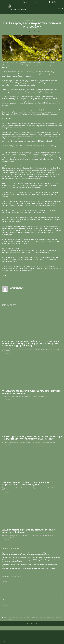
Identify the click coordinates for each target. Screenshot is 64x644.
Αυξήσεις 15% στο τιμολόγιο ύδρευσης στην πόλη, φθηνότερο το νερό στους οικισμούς (32, 392)
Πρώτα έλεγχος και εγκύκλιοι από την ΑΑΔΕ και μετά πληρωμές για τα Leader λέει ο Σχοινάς (28, 484)
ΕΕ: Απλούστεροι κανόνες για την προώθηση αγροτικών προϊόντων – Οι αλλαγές (29, 531)
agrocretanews (17, 288)
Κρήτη (38, 20)
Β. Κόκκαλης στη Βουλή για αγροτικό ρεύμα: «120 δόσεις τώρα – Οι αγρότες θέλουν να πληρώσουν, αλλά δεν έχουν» (32, 438)
